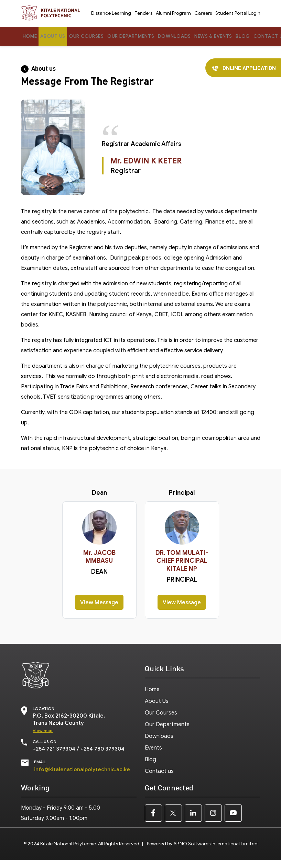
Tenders (143, 13)
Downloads (182, 36)
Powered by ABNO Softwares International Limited (202, 843)
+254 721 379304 (55, 749)
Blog (255, 36)
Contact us (159, 766)
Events (153, 744)
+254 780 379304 (105, 749)
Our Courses (90, 36)
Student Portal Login (238, 13)
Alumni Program (173, 13)
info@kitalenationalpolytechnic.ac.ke (83, 769)
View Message (99, 603)
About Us (54, 36)
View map (43, 731)
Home (30, 36)
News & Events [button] (223, 36)
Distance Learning (111, 13)
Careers (203, 13)
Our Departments (137, 36)
